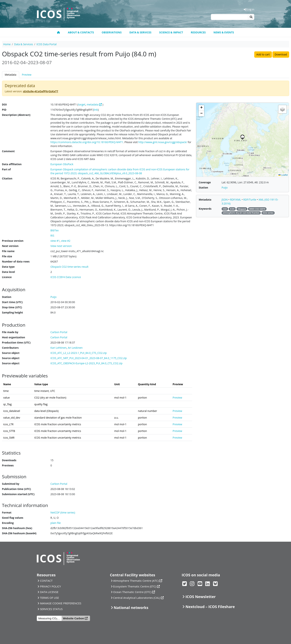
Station (7, 297)
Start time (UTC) (12, 302)
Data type (8, 267)
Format (7, 512)
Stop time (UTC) (12, 307)
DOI (4, 104)
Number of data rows (16, 261)
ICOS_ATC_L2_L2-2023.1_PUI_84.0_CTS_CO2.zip (79, 353)
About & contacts (81, 32)
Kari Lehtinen (59, 348)
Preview (27, 75)
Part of (6, 169)
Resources (198, 32)
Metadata (11, 75)
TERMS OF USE (49, 598)
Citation (7, 178)
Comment (8, 151)
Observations (112, 32)
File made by (10, 332)
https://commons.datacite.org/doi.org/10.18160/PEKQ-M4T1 (87, 142)
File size (7, 256)
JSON (225, 200)
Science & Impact (171, 32)
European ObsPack (62, 164)
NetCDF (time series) (63, 512)
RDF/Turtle (250, 200)
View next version (61, 246)
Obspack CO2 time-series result (70, 267)
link (96, 110)
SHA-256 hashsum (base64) (19, 533)
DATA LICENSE (49, 592)
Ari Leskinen (75, 348)
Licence (7, 277)
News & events (224, 32)
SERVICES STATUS (51, 609)
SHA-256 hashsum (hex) (17, 528)
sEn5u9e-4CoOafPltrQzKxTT (41, 91)
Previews (8, 465)
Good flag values (13, 518)
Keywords (205, 209)
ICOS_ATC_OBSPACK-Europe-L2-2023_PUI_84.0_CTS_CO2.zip (86, 363)
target (82, 104)
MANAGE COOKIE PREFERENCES (61, 603)
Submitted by (11, 484)
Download (281, 54)
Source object (11, 353)
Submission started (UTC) (18, 494)
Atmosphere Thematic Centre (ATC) (136, 581)
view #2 (66, 241)
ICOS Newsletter (201, 597)
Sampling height (13, 312)
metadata (93, 104)
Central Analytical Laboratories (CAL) (137, 598)
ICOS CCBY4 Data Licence (66, 277)
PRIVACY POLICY (50, 586)
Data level (9, 272)
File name (8, 251)
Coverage (205, 182)
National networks (131, 608)
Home (7, 44)
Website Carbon (73, 618)
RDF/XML (236, 200)
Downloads (9, 460)
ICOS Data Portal (47, 44)
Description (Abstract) (16, 115)
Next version (10, 246)
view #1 (55, 241)
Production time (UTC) (16, 342)
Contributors (10, 348)
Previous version (13, 241)
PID (4, 110)
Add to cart (263, 54)
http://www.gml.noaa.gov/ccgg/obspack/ (163, 142)
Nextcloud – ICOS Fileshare (210, 607)
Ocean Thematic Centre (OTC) (132, 592)
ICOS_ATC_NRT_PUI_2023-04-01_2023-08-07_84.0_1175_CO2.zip (89, 358)
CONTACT (46, 581)
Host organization (14, 337)
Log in (249, 9)
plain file (56, 523)
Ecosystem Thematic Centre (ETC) (135, 586)
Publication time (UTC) (17, 489)
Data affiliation (12, 164)
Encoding (8, 523)
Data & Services (140, 32)
